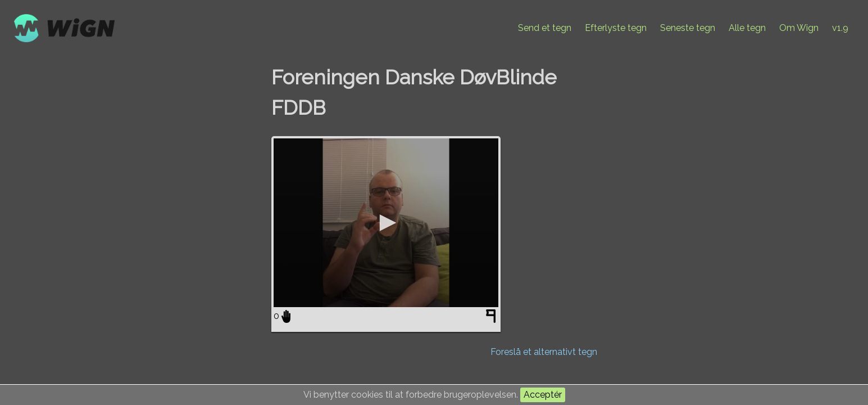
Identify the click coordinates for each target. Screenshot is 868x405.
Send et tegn (545, 28)
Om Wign (799, 28)
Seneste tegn (688, 28)
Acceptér (543, 395)
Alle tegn (747, 28)
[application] (386, 223)
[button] (386, 223)
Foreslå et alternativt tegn (544, 352)
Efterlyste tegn (616, 28)
